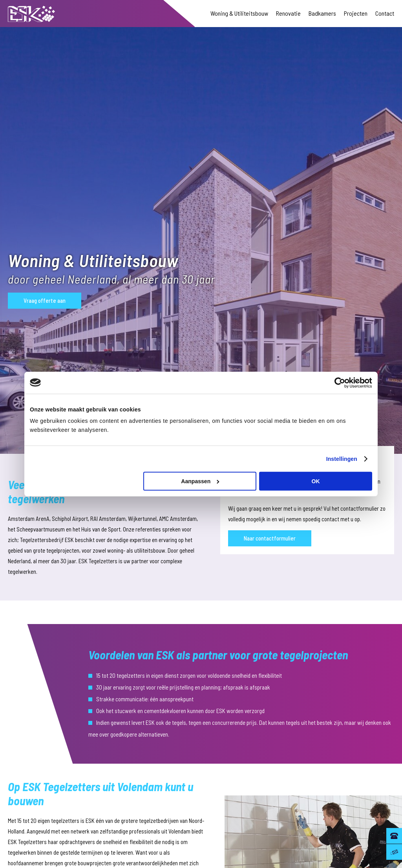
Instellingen (342, 459)
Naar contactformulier (270, 538)
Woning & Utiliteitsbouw (239, 13)
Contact (385, 13)
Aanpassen (200, 481)
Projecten (356, 13)
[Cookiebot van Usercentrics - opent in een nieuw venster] (338, 382)
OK (316, 481)
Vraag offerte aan (45, 300)
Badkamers (322, 13)
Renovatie (288, 13)
